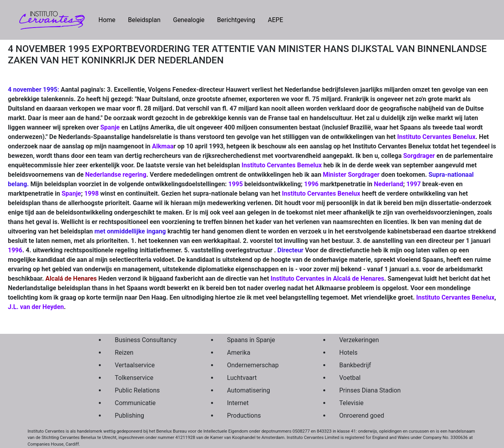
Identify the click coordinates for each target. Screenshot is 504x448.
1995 (236, 184)
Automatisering (249, 390)
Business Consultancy (146, 340)
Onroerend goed (362, 416)
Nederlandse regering (116, 175)
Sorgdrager (419, 156)
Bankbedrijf (355, 365)
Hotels (348, 353)
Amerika (239, 353)
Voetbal (350, 378)
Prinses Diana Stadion (370, 390)
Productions (244, 416)
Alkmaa (163, 146)
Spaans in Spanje (251, 340)
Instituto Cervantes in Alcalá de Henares (327, 279)
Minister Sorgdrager (351, 175)
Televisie (352, 403)
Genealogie (189, 20)
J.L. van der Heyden (36, 307)
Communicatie (135, 403)
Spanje (110, 127)
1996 (311, 184)
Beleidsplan (144, 20)
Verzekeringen (359, 340)
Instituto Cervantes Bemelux (282, 165)
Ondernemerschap (253, 365)
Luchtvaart (242, 378)
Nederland (388, 184)
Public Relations (137, 390)
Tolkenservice (134, 378)
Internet (238, 403)
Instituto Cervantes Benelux (436, 137)
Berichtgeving (236, 20)
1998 (92, 193)
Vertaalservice (135, 365)
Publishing (130, 416)
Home (110, 19)
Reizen (124, 353)
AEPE (275, 20)
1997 (414, 184)
